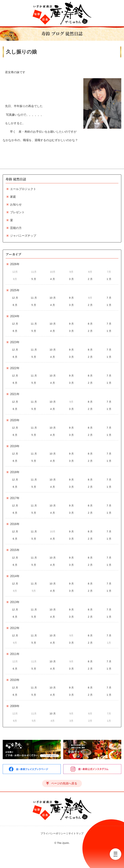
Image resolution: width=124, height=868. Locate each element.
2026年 (15, 264)
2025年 (15, 290)
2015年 (15, 550)
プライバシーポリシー (53, 833)
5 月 (34, 279)
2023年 (15, 342)
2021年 (15, 394)
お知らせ (16, 204)
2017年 (15, 498)
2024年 (15, 316)
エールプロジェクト (23, 189)
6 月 (15, 305)
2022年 (15, 368)
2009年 (15, 706)
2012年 (15, 628)
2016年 (15, 524)
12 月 (15, 298)
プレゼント (17, 212)
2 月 (90, 279)
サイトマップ (76, 833)
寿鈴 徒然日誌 (16, 179)
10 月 (53, 298)
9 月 (71, 298)
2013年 (15, 602)
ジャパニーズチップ (23, 236)
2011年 (15, 654)
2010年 (15, 680)
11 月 (34, 298)
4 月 (53, 279)
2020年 (15, 420)
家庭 (13, 197)
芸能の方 (16, 228)
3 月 (71, 279)
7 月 (109, 298)
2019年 (15, 446)
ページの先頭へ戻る (64, 783)
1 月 (109, 279)
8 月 (90, 324)
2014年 (15, 576)
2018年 (15, 472)
